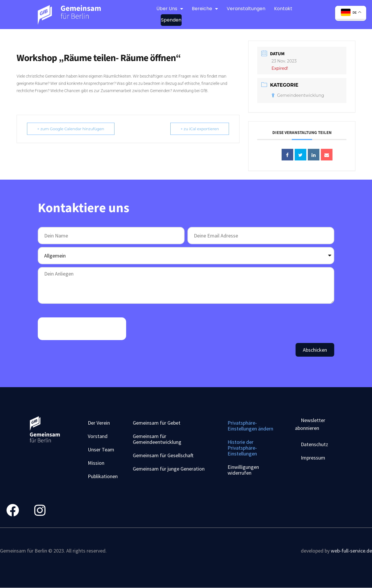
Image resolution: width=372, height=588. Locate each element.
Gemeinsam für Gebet (157, 423)
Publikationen (103, 476)
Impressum (313, 458)
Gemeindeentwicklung (298, 95)
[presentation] (82, 329)
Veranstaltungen (246, 9)
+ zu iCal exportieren (200, 129)
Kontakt (283, 9)
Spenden (171, 20)
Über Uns (170, 9)
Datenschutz (314, 444)
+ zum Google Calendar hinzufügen (71, 129)
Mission (96, 463)
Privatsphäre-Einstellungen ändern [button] (250, 426)
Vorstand (98, 436)
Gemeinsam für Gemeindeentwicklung (157, 439)
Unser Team (101, 450)
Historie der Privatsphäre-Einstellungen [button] (242, 448)
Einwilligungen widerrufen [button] (243, 470)
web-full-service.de (351, 551)
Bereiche (205, 9)
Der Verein (99, 423)
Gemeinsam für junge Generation (169, 469)
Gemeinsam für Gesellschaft (163, 455)
